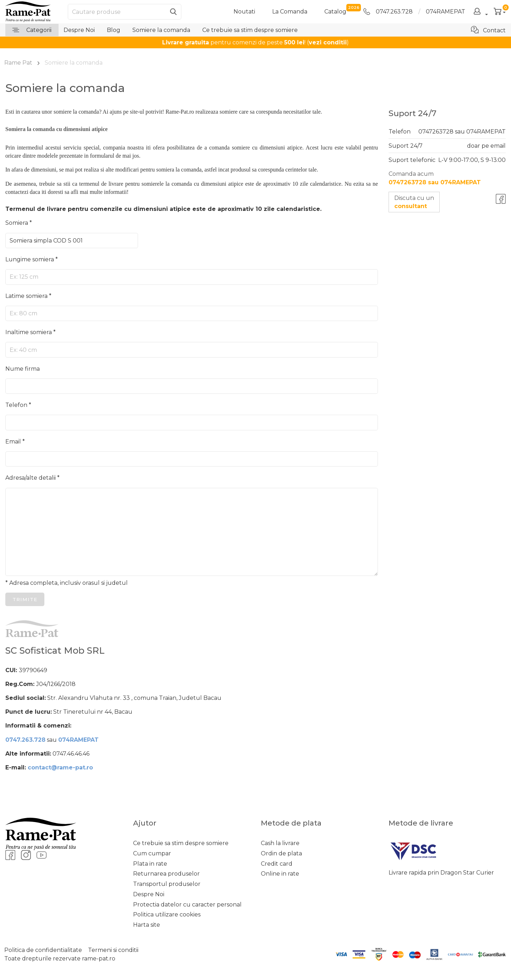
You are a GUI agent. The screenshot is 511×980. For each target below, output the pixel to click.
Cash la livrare (280, 843)
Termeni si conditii (113, 950)
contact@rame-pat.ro (60, 767)
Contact (488, 30)
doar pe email (486, 146)
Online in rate (280, 874)
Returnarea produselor (166, 874)
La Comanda (290, 12)
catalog (335, 11)
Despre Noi (79, 30)
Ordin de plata (281, 853)
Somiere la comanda (161, 30)
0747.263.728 (388, 12)
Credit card (277, 864)
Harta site (147, 925)
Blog (114, 30)
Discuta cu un (414, 202)
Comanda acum (435, 178)
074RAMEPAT (446, 12)
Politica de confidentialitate (43, 950)
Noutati (244, 12)
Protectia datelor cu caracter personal (187, 905)
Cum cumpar (152, 853)
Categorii (32, 30)
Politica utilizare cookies (167, 914)
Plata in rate (150, 864)
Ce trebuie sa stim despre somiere (250, 30)
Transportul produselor (167, 884)
